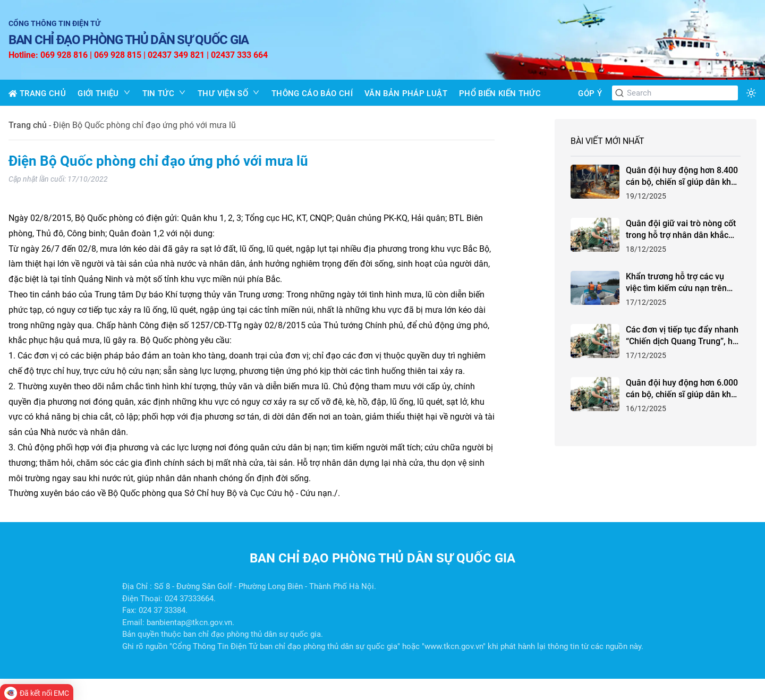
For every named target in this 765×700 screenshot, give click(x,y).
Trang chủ (28, 125)
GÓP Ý (590, 93)
